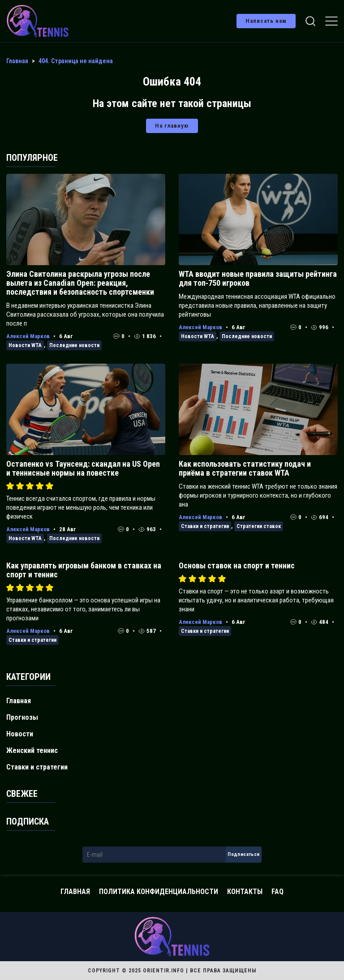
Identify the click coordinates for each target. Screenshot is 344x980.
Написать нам (266, 21)
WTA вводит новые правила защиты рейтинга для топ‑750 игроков (258, 278)
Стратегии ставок (259, 526)
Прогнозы (22, 717)
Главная (19, 701)
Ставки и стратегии (205, 526)
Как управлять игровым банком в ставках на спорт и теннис (84, 570)
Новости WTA (25, 345)
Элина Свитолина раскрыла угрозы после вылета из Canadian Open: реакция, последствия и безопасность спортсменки (80, 283)
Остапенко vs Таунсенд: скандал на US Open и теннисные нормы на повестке (83, 468)
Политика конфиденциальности (159, 892)
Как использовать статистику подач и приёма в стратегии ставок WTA (245, 468)
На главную (172, 126)
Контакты (245, 892)
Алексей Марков (28, 336)
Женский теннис (32, 750)
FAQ (277, 892)
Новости (20, 734)
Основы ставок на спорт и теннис (237, 565)
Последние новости (74, 345)
